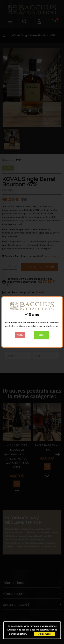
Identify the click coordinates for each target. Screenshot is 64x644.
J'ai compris (44, 634)
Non (20, 335)
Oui (42, 335)
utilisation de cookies (19, 630)
